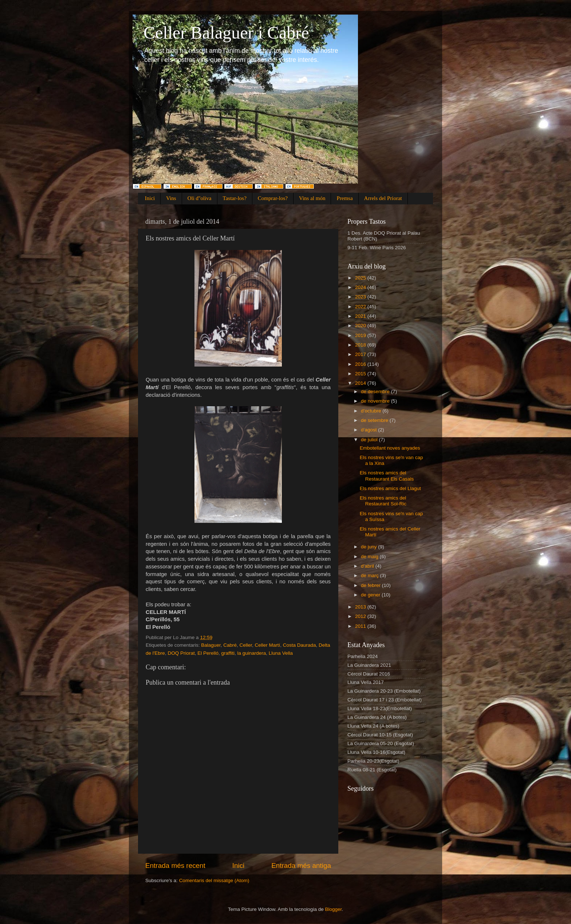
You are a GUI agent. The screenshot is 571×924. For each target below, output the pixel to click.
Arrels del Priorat (383, 198)
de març (371, 575)
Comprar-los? (273, 198)
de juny (369, 547)
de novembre (376, 401)
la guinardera (252, 653)
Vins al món (312, 198)
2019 (361, 335)
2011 (361, 626)
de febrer (371, 585)
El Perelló (208, 653)
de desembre (376, 391)
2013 (361, 607)
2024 (361, 287)
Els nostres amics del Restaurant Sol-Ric (383, 501)
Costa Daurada (300, 645)
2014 (361, 383)
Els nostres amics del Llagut (390, 488)
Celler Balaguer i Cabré (226, 33)
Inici (150, 198)
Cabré (230, 645)
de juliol (370, 440)
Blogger (333, 909)
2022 (361, 307)
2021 (361, 316)
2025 (361, 278)
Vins (171, 198)
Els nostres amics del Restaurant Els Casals (387, 476)
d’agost (369, 430)
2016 (361, 364)
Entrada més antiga (301, 866)
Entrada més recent (175, 866)
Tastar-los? (235, 198)
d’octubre (372, 411)
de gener (371, 595)
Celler (246, 645)
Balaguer (211, 645)
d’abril (368, 566)
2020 (361, 326)
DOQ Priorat (181, 653)
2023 (361, 297)
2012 (361, 616)
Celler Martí (267, 645)
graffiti (228, 653)
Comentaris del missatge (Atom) (214, 880)
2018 (361, 345)
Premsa (344, 198)
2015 (361, 374)
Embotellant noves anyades (390, 448)
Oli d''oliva (200, 198)
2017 (361, 354)
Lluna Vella (281, 653)
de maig (370, 557)
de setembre (375, 420)
